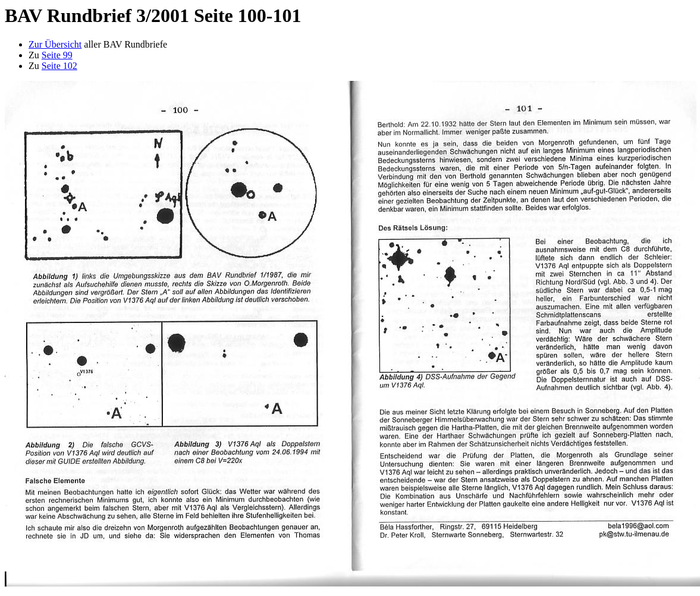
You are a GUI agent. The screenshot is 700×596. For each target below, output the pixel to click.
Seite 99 (57, 55)
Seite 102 (59, 66)
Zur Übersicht (55, 44)
